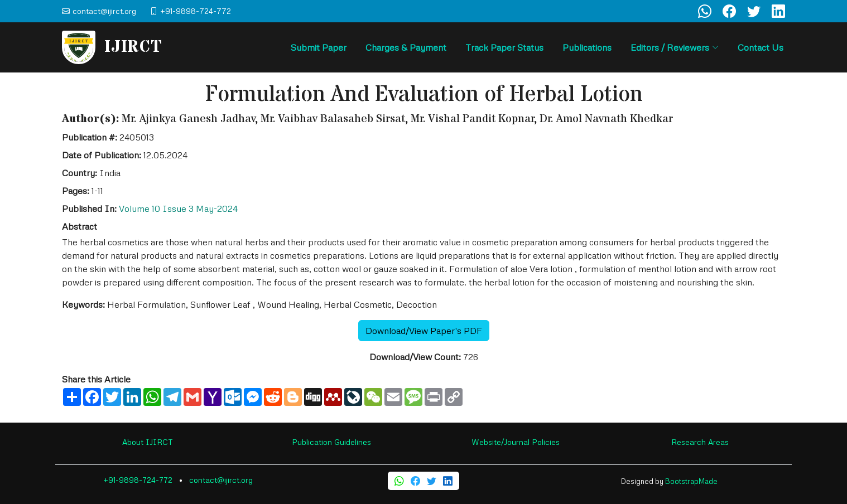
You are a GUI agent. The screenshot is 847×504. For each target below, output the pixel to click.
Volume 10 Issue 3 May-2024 (178, 209)
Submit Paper (319, 47)
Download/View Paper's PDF (424, 331)
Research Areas (700, 442)
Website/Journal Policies (516, 442)
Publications (587, 47)
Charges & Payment (406, 47)
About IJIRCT (148, 442)
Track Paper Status (504, 47)
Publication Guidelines (331, 442)
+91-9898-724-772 (138, 480)
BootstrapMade (691, 481)
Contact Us (761, 47)
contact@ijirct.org (221, 480)
